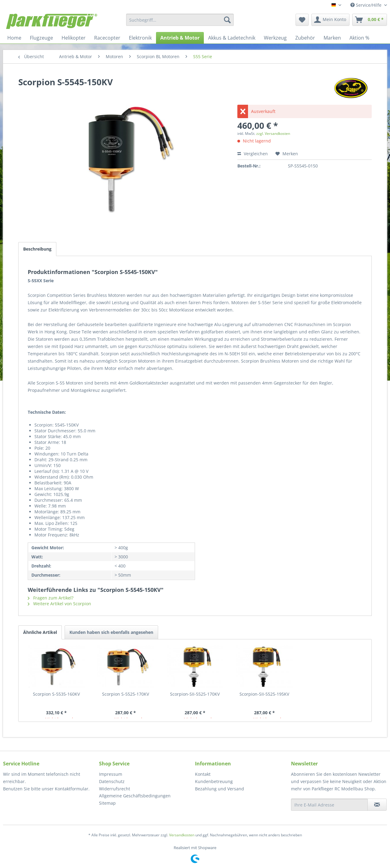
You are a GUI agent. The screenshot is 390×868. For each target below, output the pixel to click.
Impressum (111, 774)
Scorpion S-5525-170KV (126, 694)
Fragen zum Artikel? (51, 598)
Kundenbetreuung (214, 781)
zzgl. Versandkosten (273, 134)
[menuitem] (180, 20)
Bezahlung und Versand (220, 789)
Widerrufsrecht (115, 789)
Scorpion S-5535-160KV (56, 694)
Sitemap (107, 803)
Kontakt (203, 774)
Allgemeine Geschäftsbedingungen (135, 796)
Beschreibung (37, 249)
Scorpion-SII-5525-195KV (264, 694)
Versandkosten (182, 835)
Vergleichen (253, 154)
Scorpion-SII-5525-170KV (195, 694)
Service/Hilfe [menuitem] (367, 5)
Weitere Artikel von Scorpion (59, 604)
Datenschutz (112, 781)
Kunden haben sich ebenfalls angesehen (111, 632)
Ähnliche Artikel (40, 632)
